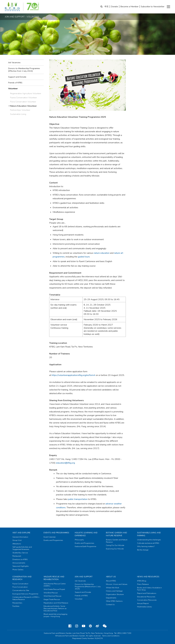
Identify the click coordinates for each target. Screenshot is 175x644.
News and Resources (148, 577)
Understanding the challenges (149, 540)
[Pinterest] (90, 626)
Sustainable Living (18, 114)
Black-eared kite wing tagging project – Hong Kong (55, 615)
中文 (107, 7)
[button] (168, 7)
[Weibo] (97, 626)
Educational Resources (146, 597)
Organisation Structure (115, 594)
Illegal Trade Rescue (52, 599)
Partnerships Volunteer (20, 110)
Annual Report (143, 603)
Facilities (16, 606)
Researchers (17, 603)
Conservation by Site (21, 590)
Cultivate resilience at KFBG (148, 543)
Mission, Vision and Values (117, 584)
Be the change (143, 550)
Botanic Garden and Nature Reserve (116, 534)
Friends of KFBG (15, 83)
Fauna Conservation (20, 584)
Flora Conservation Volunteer (23, 102)
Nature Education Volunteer (23, 106)
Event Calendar (50, 537)
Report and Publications (147, 593)
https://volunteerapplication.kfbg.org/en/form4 (73, 375)
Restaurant (17, 556)
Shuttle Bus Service (20, 553)
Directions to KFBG (20, 559)
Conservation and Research (22, 578)
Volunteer (13, 88)
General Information (20, 537)
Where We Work (113, 588)
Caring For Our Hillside (115, 545)
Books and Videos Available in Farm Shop (149, 589)
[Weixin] (105, 626)
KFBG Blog (142, 581)
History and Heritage (114, 591)
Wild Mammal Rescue (52, 596)
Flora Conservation (20, 587)
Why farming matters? (146, 546)
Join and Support (84, 577)
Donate (114, 7)
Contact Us (110, 605)
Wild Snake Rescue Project (54, 589)
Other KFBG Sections (114, 601)
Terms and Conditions (111, 636)
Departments (111, 598)
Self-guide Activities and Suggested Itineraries (22, 548)
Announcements (19, 563)
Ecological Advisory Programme (25, 594)
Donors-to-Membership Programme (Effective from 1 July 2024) (24, 70)
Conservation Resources (147, 600)
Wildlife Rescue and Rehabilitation (54, 578)
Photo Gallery (18, 570)
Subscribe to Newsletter (153, 7)
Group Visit (17, 540)
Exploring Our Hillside (115, 549)
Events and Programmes (56, 533)
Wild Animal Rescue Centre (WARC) (55, 585)
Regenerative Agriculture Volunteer (26, 93)
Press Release (143, 584)
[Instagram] (77, 626)
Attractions (17, 544)
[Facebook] (70, 626)
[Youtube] (84, 626)
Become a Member (129, 7)
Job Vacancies (14, 62)
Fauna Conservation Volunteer (24, 98)
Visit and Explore (21, 533)
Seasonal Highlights (21, 566)
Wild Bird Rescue (51, 593)
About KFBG (111, 581)
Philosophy (79, 540)
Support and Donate (17, 77)
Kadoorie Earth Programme (85, 546)
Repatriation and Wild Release (56, 603)
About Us (111, 577)
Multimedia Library (145, 607)
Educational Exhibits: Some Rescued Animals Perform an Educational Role (55, 608)
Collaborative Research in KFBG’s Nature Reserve (26, 598)
